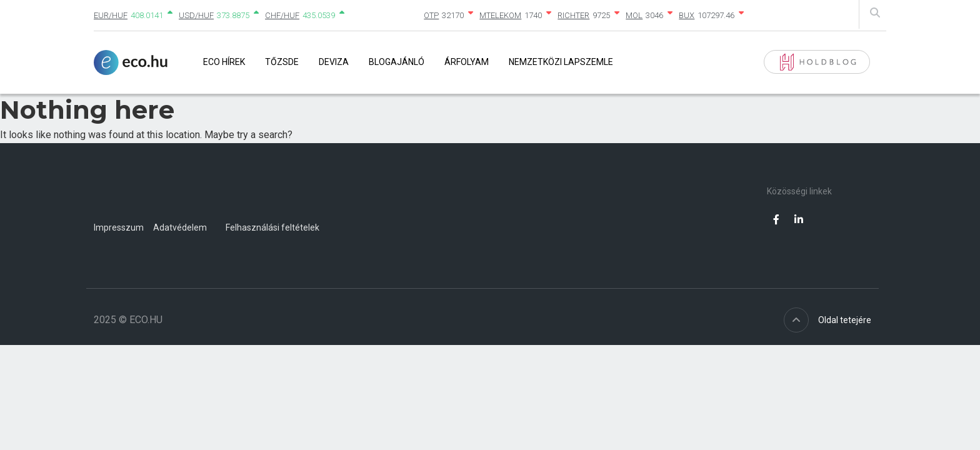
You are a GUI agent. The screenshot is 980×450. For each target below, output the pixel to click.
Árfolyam (467, 62)
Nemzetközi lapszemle (561, 62)
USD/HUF (196, 15)
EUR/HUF (111, 15)
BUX (687, 15)
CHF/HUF (282, 15)
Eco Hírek (224, 62)
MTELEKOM (500, 15)
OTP (431, 15)
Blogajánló (397, 62)
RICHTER (573, 15)
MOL (634, 15)
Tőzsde (282, 62)
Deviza (334, 62)
